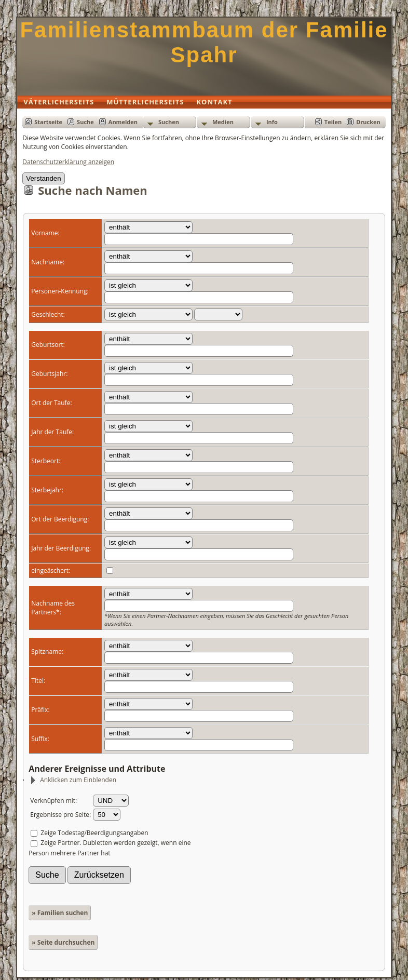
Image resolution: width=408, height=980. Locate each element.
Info (272, 122)
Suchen (169, 122)
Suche (85, 122)
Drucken (368, 122)
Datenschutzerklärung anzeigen (68, 162)
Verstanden (43, 178)
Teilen (333, 122)
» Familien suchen (60, 913)
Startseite (48, 122)
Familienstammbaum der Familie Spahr (204, 42)
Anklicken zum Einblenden (73, 780)
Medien (223, 122)
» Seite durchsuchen (63, 942)
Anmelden (123, 122)
